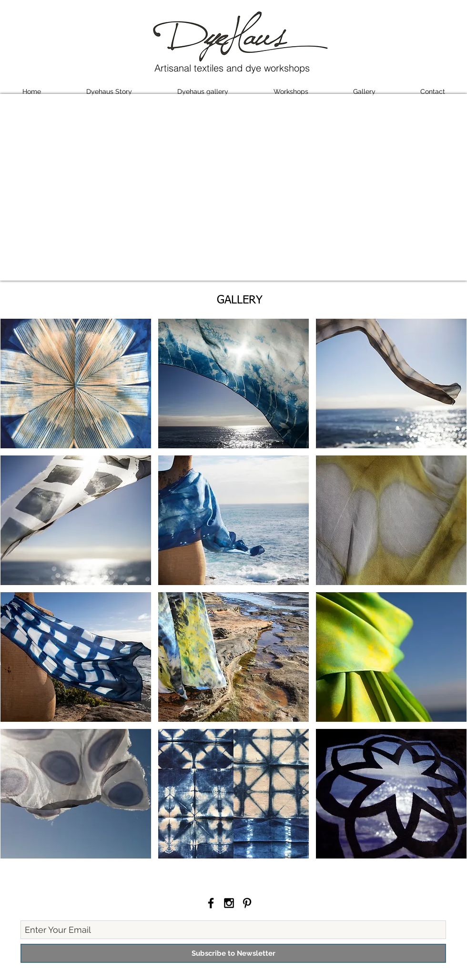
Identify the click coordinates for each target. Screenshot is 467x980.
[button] (76, 384)
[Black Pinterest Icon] (247, 903)
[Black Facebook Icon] (211, 903)
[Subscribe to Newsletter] (233, 953)
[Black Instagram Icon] (229, 903)
